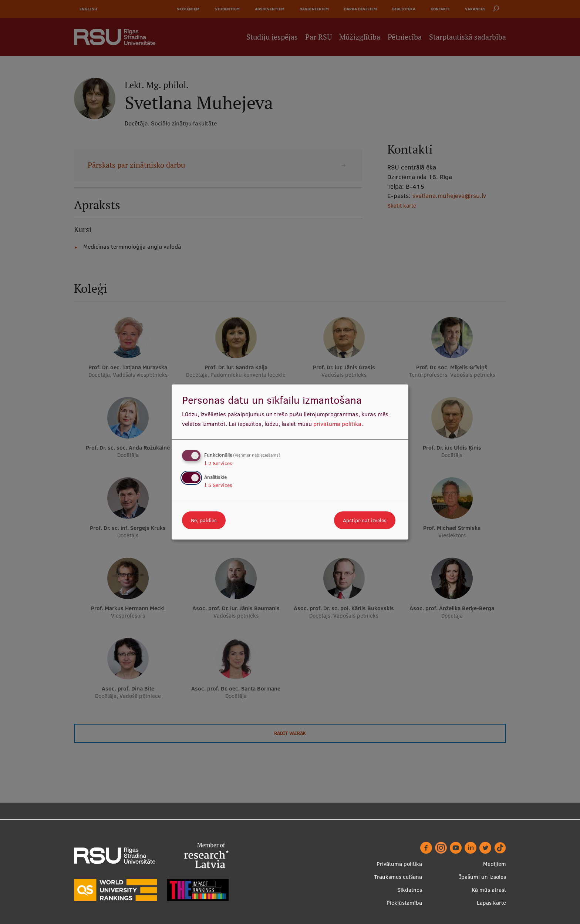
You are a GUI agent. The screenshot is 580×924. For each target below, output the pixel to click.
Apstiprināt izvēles (365, 520)
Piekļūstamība (404, 903)
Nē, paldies (204, 520)
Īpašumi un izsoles (483, 877)
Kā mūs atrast (489, 890)
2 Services (218, 463)
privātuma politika (337, 424)
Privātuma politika (399, 864)
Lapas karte (491, 903)
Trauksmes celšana (398, 877)
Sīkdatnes (410, 890)
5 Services (218, 485)
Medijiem (495, 864)
